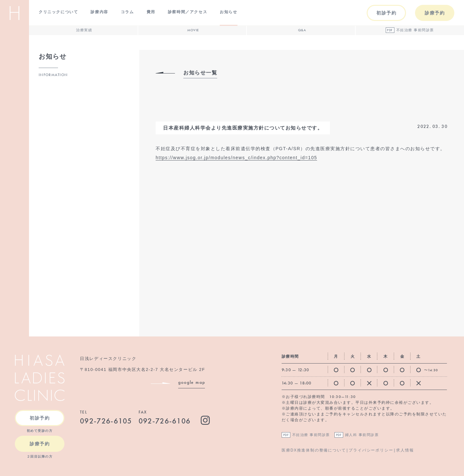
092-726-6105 (106, 421)
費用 (151, 12)
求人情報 (405, 450)
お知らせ (228, 12)
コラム (127, 12)
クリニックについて (58, 12)
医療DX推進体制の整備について (314, 450)
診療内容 (99, 12)
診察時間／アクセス (188, 12)
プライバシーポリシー (371, 450)
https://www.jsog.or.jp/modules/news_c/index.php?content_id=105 (236, 158)
